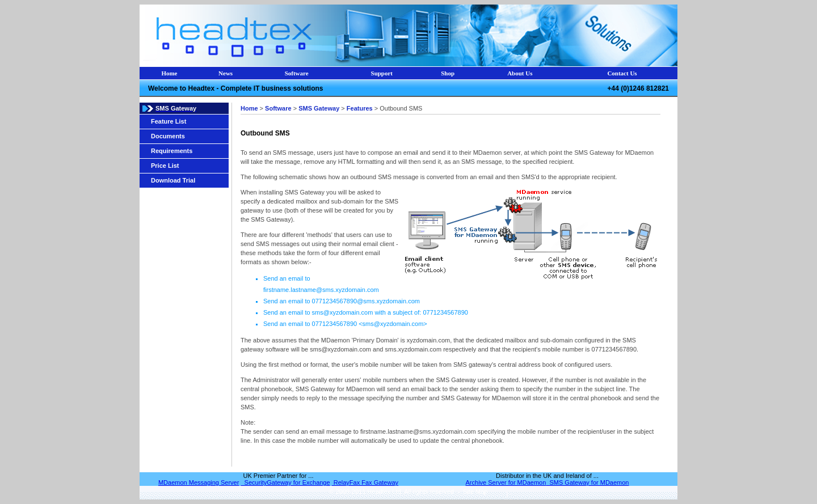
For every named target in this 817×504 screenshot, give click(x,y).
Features (360, 108)
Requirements (172, 151)
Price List (165, 166)
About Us (520, 73)
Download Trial (173, 180)
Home (169, 73)
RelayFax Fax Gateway (365, 482)
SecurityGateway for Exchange (285, 482)
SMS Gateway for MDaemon (587, 482)
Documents (168, 136)
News (226, 73)
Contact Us (622, 73)
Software (297, 73)
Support (382, 73)
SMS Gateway (319, 108)
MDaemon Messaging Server (199, 482)
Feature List (169, 121)
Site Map (474, 492)
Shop (448, 73)
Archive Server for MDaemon (506, 482)
